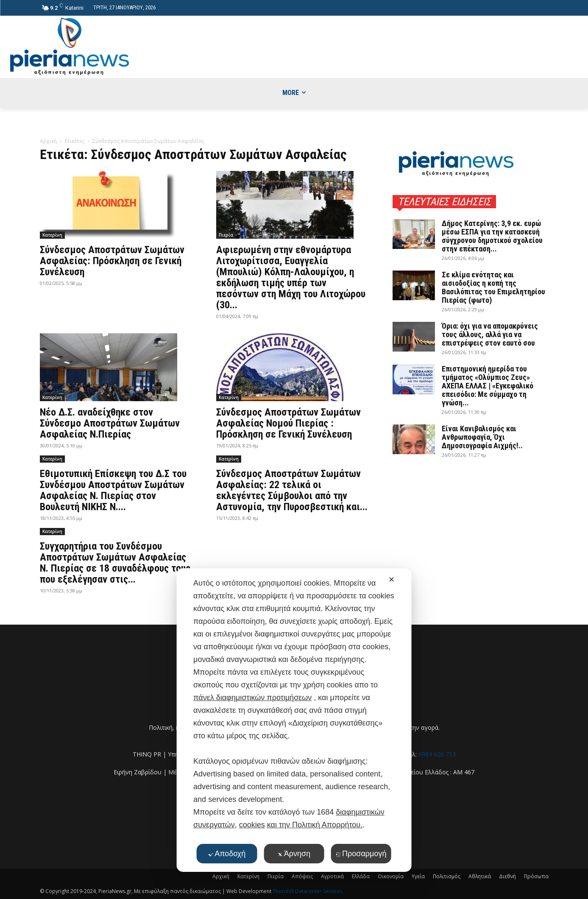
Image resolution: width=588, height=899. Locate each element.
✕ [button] (392, 580)
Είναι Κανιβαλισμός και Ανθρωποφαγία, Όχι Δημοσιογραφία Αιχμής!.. (482, 437)
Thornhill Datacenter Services (308, 891)
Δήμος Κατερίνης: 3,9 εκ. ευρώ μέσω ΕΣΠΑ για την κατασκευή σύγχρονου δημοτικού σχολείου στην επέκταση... (492, 236)
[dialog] (294, 720)
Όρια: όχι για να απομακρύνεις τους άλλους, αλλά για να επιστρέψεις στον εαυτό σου (490, 334)
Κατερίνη (52, 235)
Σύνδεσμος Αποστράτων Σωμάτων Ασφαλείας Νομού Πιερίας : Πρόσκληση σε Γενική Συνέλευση (288, 423)
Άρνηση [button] (294, 854)
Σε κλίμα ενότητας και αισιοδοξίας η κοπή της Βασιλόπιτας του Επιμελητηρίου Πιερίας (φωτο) (493, 287)
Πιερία (226, 235)
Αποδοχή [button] (227, 854)
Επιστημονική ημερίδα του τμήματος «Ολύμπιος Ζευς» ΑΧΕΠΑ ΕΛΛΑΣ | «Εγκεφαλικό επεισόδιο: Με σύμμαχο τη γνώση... (488, 386)
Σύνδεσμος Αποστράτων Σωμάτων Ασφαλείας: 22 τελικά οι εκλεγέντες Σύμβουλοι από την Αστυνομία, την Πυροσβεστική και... (292, 490)
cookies (252, 825)
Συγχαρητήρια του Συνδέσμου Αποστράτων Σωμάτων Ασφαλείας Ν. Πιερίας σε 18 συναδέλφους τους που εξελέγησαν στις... (115, 563)
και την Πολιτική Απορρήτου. (315, 825)
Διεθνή (507, 876)
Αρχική (48, 141)
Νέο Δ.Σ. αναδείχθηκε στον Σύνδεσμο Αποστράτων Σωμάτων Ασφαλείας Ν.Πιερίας (110, 423)
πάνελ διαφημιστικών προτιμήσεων (252, 698)
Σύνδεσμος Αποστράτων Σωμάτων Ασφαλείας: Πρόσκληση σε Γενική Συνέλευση (112, 261)
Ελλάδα (361, 876)
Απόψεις (302, 876)
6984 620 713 (437, 754)
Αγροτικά (332, 876)
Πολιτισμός (447, 876)
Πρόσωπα (536, 876)
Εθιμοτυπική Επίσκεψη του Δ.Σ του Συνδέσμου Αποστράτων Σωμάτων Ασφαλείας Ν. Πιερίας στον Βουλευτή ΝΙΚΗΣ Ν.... (113, 490)
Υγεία (418, 876)
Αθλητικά (480, 876)
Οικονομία (391, 876)
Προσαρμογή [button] (361, 854)
